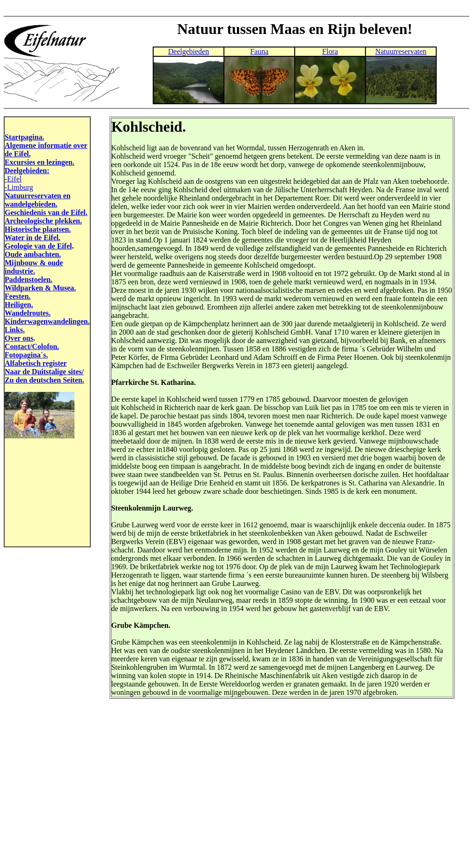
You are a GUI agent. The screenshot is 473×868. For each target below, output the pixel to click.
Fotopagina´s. (26, 355)
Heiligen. (19, 305)
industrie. (20, 271)
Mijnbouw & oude (34, 263)
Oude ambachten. (33, 254)
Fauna (259, 51)
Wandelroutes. (28, 313)
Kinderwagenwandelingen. (47, 321)
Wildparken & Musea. (40, 288)
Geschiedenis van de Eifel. (46, 212)
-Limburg (19, 187)
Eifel (14, 179)
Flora (330, 51)
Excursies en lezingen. (40, 162)
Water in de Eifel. (33, 238)
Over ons (19, 338)
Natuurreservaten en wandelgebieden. (37, 200)
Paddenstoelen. (29, 279)
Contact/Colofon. (32, 347)
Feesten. (18, 296)
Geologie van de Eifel (38, 246)
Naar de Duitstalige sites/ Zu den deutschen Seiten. (44, 376)
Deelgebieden (189, 51)
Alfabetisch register (36, 363)
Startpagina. (24, 137)
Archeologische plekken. (43, 221)
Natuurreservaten (401, 51)
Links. (15, 330)
